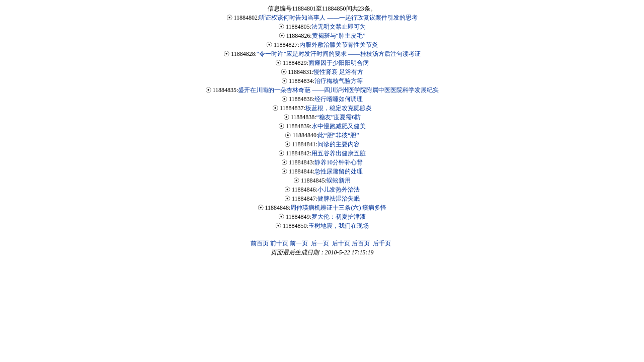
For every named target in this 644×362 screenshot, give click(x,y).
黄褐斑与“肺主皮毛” (339, 36)
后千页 (382, 243)
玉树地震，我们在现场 (339, 226)
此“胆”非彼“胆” (338, 135)
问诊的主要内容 (339, 144)
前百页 (260, 243)
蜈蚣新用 (339, 180)
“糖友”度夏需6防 (339, 117)
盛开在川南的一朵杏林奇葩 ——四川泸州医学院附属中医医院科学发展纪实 (338, 90)
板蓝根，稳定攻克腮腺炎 (339, 108)
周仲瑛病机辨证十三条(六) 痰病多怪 (338, 208)
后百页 (361, 243)
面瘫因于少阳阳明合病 (339, 63)
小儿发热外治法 (339, 190)
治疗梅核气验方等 (339, 81)
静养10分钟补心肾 (339, 162)
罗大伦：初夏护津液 (339, 217)
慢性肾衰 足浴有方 (338, 72)
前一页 (299, 243)
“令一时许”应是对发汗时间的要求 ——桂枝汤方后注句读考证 (339, 54)
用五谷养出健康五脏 (339, 153)
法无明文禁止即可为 (339, 27)
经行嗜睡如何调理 (339, 99)
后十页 (341, 243)
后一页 (320, 243)
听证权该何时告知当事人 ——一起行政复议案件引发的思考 (338, 18)
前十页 (279, 243)
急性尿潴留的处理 (339, 171)
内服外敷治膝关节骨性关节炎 (339, 45)
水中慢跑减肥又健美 (339, 126)
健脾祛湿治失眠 (339, 199)
